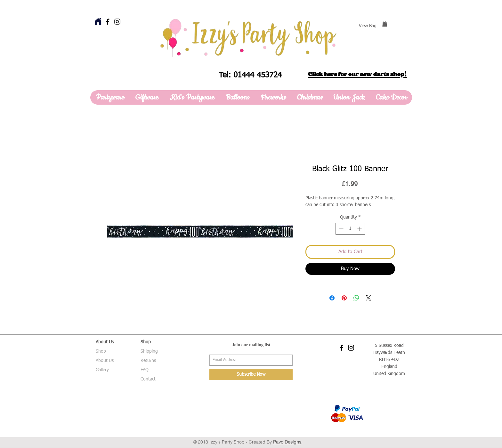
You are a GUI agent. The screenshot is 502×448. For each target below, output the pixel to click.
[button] (385, 24)
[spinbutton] (350, 229)
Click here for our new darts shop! (357, 74)
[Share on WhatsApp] (356, 298)
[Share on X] (368, 298)
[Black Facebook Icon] (108, 22)
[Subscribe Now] (251, 375)
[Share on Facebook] (332, 298)
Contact (148, 379)
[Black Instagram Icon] (117, 22)
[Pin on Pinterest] (344, 298)
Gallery (102, 370)
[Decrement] (340, 229)
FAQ (145, 370)
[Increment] (360, 229)
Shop (101, 351)
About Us (105, 361)
